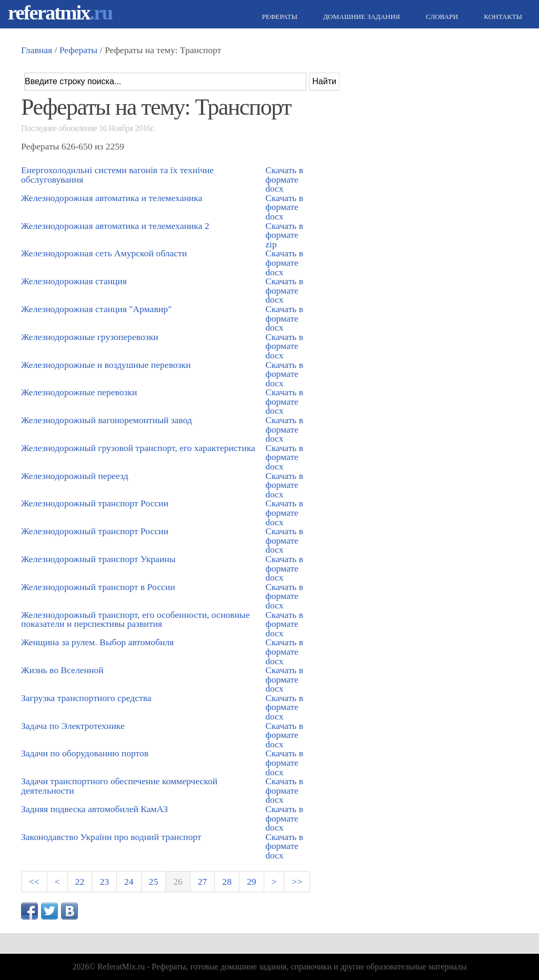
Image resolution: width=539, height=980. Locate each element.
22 (80, 882)
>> (297, 882)
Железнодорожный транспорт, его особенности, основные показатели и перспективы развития (135, 619)
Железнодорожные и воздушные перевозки (106, 365)
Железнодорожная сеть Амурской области (104, 253)
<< (34, 882)
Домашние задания (360, 17)
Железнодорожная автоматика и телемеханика (112, 198)
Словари (441, 17)
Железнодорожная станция (74, 281)
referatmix (60, 12)
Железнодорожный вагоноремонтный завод (107, 420)
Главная (37, 50)
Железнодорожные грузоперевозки (90, 337)
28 (227, 882)
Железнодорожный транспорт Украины (98, 559)
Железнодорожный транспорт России (95, 503)
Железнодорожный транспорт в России (98, 587)
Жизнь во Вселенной (62, 670)
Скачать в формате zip (284, 235)
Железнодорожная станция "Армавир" (96, 309)
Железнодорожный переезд (75, 476)
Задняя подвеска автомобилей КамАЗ (94, 809)
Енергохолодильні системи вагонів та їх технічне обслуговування (117, 175)
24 (129, 882)
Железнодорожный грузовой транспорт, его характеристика (138, 448)
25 (154, 882)
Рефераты (278, 17)
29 (252, 882)
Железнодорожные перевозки (79, 392)
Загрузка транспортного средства (86, 698)
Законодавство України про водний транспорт (111, 837)
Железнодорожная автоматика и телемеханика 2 (115, 226)
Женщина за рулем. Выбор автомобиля (97, 642)
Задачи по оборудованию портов (85, 753)
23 (104, 882)
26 (178, 882)
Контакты (502, 17)
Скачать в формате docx (284, 179)
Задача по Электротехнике (73, 726)
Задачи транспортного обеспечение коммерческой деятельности (119, 786)
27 (203, 882)
